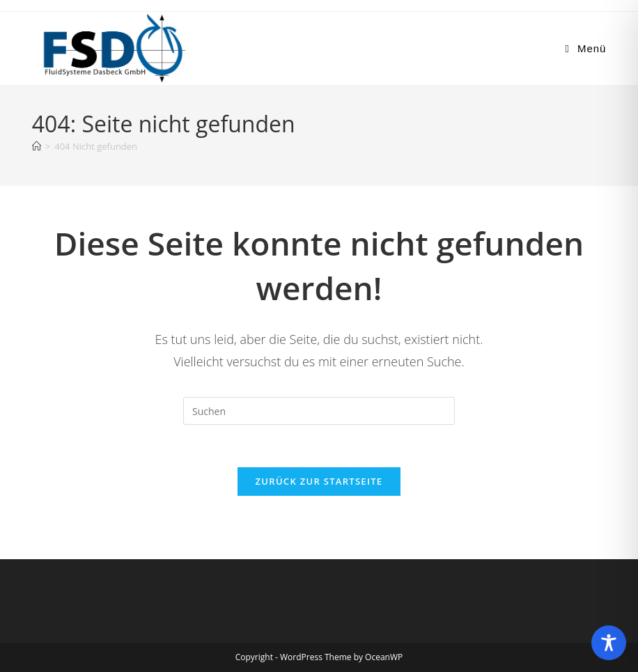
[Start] (37, 146)
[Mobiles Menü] (586, 48)
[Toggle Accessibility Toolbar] (609, 643)
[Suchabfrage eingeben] (319, 411)
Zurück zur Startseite (319, 481)
